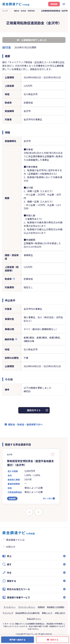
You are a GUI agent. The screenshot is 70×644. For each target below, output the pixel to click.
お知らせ (11, 547)
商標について (47, 613)
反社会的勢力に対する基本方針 (28, 613)
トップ (5, 11)
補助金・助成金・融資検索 (24, 11)
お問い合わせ (60, 613)
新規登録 (54, 4)
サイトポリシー (10, 607)
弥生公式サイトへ (34, 619)
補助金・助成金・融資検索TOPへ (25, 424)
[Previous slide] (29, 512)
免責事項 (41, 607)
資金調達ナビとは (15, 540)
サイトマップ (8, 613)
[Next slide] (39, 512)
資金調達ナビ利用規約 (56, 607)
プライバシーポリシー (27, 607)
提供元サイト (34, 410)
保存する (54, 640)
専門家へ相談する (17, 640)
